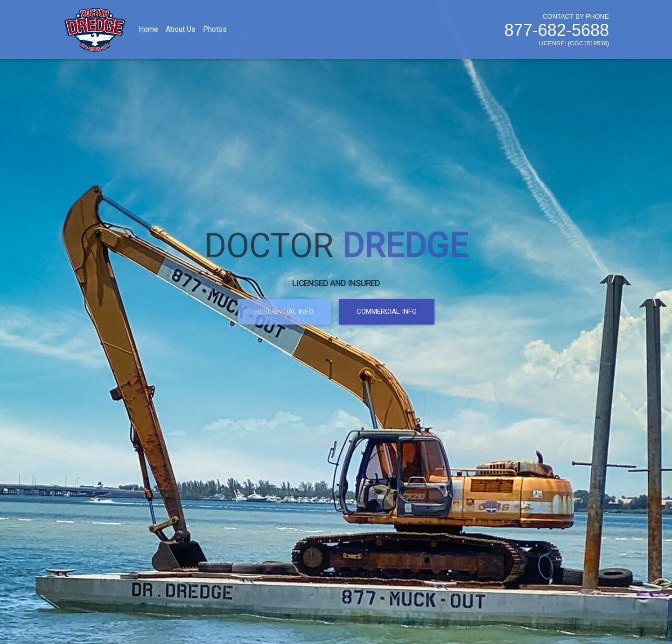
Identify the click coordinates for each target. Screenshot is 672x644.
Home (148, 31)
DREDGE (405, 237)
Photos (215, 31)
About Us (181, 31)
